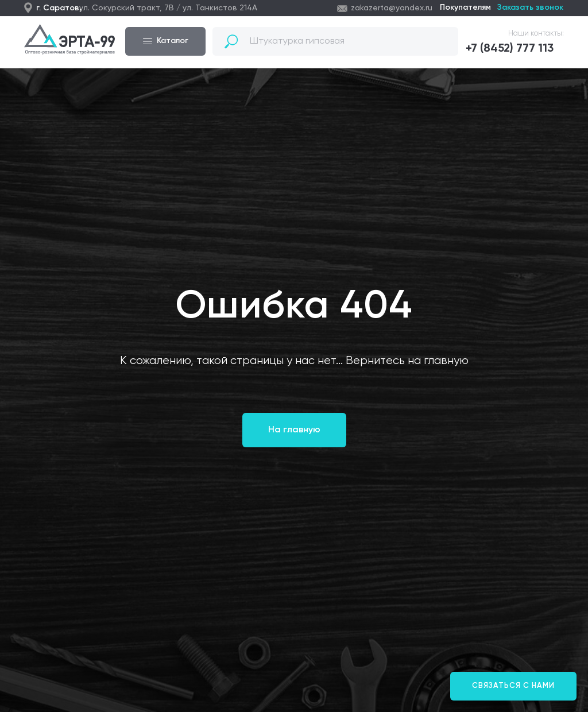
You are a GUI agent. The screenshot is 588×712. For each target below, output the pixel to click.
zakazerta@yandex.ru (392, 8)
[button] (515, 49)
